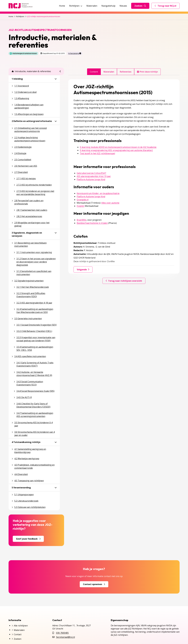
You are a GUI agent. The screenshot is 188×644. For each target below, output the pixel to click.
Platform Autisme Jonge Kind (91, 179)
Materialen (92, 6)
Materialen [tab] (109, 72)
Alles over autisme (110, 203)
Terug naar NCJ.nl (167, 6)
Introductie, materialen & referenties (31, 71)
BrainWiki (82, 220)
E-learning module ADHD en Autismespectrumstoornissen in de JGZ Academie (118, 147)
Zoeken (140, 6)
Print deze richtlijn (147, 72)
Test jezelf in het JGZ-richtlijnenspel (97, 153)
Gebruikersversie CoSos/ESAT (92, 173)
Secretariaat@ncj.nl (65, 637)
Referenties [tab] (126, 72)
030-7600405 (62, 633)
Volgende (83, 270)
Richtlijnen (76, 6)
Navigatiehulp (108, 6)
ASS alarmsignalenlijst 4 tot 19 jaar (94, 176)
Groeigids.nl (83, 200)
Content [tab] (94, 72)
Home (62, 6)
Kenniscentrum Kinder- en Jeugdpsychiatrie (98, 193)
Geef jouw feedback (28, 539)
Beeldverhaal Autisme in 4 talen (92, 223)
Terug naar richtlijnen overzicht (124, 281)
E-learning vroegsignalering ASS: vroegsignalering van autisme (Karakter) (116, 150)
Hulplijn (81, 206)
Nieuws (123, 6)
